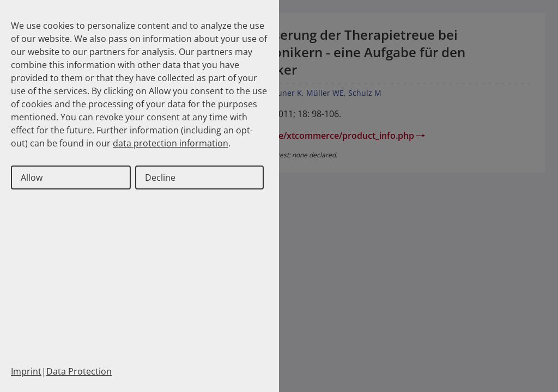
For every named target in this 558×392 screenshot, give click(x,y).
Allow (32, 177)
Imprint (26, 371)
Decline (160, 177)
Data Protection (79, 371)
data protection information (171, 143)
